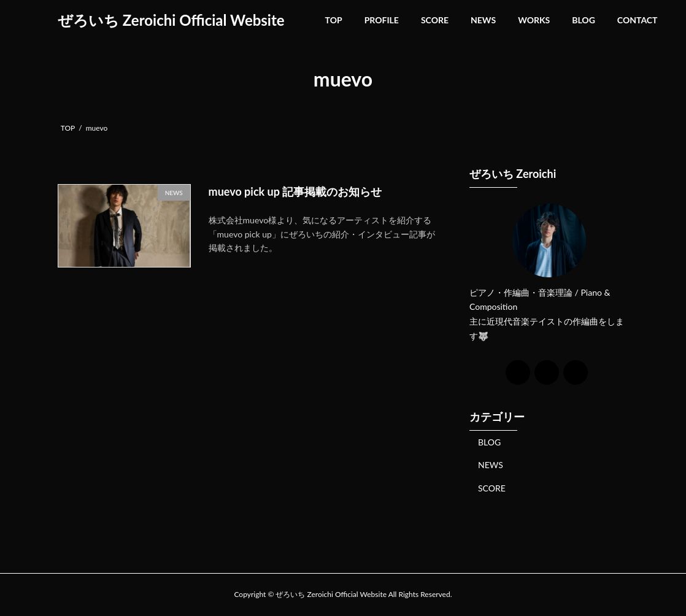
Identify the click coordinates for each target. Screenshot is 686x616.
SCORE (492, 487)
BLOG (489, 441)
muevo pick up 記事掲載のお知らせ (295, 191)
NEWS (491, 465)
